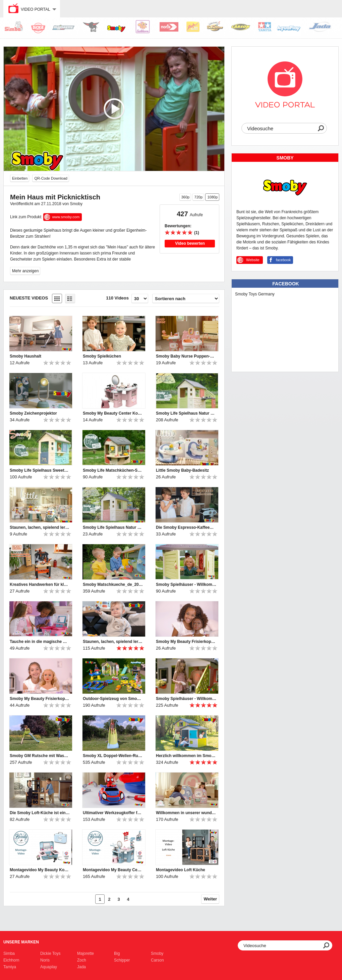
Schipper (122, 960)
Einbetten (20, 178)
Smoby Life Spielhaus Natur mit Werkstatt (113, 527)
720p (198, 197)
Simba (9, 953)
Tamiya (10, 967)
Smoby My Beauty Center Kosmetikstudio (113, 413)
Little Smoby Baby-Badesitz (182, 470)
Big (117, 953)
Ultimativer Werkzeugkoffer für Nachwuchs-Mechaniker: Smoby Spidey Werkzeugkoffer (113, 813)
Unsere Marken (21, 942)
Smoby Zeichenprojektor (33, 413)
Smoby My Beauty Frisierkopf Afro (186, 642)
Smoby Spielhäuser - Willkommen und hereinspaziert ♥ (186, 585)
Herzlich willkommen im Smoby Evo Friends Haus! (186, 756)
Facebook (286, 284)
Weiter (211, 899)
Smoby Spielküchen (102, 356)
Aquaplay (49, 967)
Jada (81, 967)
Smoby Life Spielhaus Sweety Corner (40, 470)
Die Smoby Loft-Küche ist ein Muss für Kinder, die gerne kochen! (40, 813)
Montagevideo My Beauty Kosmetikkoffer (40, 870)
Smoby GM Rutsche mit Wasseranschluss (40, 756)
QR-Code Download (51, 178)
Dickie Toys (50, 953)
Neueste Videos (29, 298)
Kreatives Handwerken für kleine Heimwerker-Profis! (40, 585)
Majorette (85, 953)
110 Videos (117, 298)
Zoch (82, 960)
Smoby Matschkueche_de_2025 (113, 585)
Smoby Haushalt (25, 356)
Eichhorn (11, 960)
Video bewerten (190, 243)
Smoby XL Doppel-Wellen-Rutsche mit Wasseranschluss (113, 756)
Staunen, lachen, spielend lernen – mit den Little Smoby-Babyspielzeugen (40, 527)
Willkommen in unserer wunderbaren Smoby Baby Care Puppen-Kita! (186, 813)
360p (185, 197)
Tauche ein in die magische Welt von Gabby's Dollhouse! (40, 642)
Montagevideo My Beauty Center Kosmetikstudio (113, 870)
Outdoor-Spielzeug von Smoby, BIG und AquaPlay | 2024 (113, 699)
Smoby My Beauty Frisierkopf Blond (40, 699)
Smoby (157, 953)
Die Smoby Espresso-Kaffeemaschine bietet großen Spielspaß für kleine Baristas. (186, 527)
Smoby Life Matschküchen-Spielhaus (113, 470)
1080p (212, 197)
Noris (45, 960)
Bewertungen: (178, 226)
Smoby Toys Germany (255, 294)
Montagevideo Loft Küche (181, 870)
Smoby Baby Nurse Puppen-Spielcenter (186, 356)
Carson (157, 960)
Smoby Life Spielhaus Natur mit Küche (186, 413)
